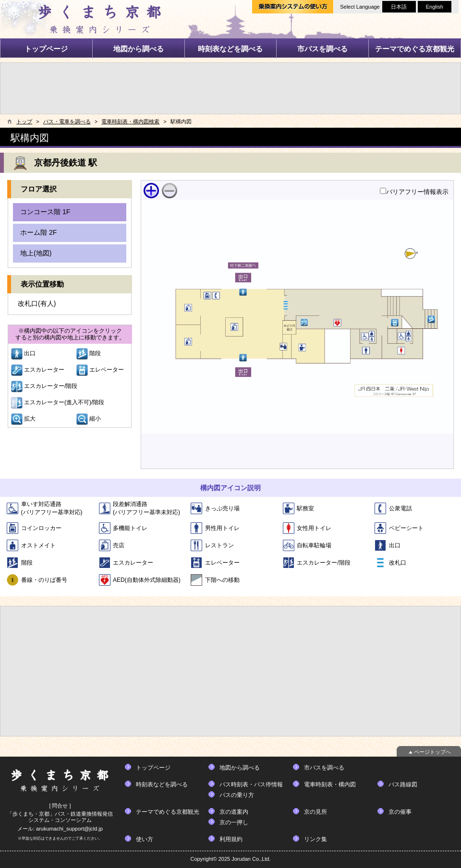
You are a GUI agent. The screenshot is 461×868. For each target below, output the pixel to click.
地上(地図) (36, 253)
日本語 (399, 7)
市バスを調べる (322, 49)
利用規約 (231, 839)
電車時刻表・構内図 (330, 784)
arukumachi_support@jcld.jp (69, 829)
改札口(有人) (37, 303)
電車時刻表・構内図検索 (130, 121)
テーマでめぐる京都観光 (415, 49)
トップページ (46, 49)
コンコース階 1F (45, 212)
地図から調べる (139, 49)
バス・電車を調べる (67, 121)
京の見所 (315, 812)
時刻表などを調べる (230, 49)
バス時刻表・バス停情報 (251, 784)
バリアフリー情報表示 (417, 192)
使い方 (145, 839)
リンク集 (315, 839)
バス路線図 (403, 784)
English (435, 7)
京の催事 (400, 812)
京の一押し (234, 822)
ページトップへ (432, 752)
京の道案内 (234, 812)
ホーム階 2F (38, 232)
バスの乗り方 (237, 795)
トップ (24, 121)
